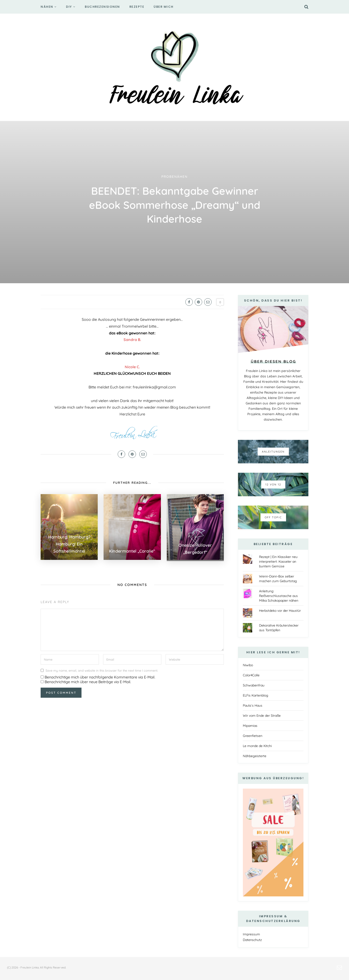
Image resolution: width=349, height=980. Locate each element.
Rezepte (137, 7)
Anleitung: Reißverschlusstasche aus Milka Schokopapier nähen (279, 596)
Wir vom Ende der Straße (262, 716)
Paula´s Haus (253, 705)
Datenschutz (252, 940)
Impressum (251, 934)
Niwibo (248, 665)
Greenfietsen (253, 736)
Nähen (47, 7)
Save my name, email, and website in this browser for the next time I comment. (102, 669)
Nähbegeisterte (255, 756)
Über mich (164, 7)
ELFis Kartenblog (256, 695)
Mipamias (250, 726)
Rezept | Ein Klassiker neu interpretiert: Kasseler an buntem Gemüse (278, 562)
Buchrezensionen (102, 7)
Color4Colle (251, 675)
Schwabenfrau (254, 685)
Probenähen (174, 177)
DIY (69, 7)
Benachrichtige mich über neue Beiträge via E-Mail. (88, 681)
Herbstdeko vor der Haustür (280, 611)
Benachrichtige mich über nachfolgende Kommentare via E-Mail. (100, 676)
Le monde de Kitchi (257, 746)
